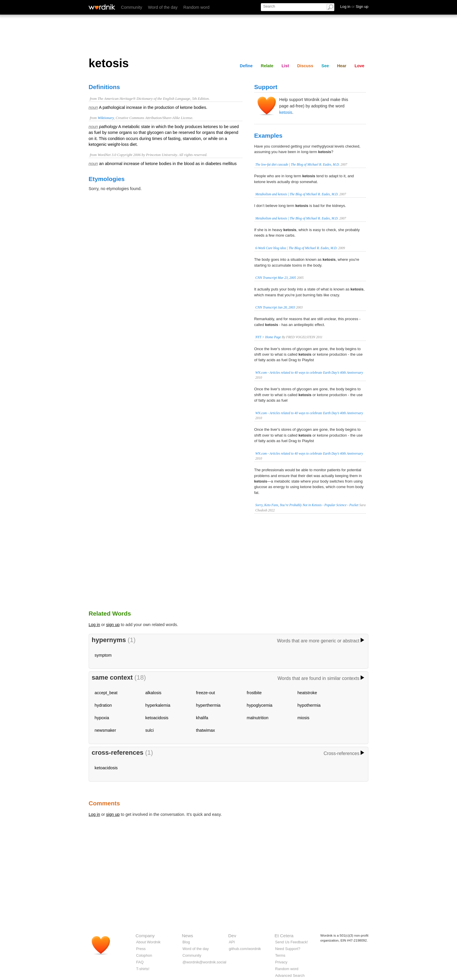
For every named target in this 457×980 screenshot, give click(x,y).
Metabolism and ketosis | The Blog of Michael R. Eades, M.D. (297, 194)
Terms (280, 955)
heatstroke (307, 693)
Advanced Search (290, 975)
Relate (267, 66)
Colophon (144, 955)
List (285, 66)
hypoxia (102, 718)
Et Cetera (284, 936)
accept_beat (106, 693)
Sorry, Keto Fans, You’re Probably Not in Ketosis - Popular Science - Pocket (307, 505)
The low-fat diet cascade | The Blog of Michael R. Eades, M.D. (297, 164)
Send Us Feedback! (291, 942)
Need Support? (288, 949)
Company (145, 936)
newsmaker (106, 730)
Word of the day (163, 7)
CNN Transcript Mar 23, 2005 (276, 278)
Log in (94, 625)
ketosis (286, 112)
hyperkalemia (158, 705)
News (187, 936)
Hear (342, 66)
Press (141, 949)
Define (246, 66)
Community (132, 7)
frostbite (254, 693)
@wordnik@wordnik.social (204, 962)
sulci (150, 730)
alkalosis (153, 693)
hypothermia (309, 705)
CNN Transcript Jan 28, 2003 (275, 307)
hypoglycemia (260, 705)
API (232, 942)
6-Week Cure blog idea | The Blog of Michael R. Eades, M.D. (296, 248)
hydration (103, 705)
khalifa (202, 718)
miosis (304, 718)
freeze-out (206, 693)
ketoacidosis (157, 718)
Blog (186, 942)
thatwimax (206, 730)
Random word (196, 7)
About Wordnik (148, 942)
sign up (113, 625)
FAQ (140, 962)
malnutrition (258, 718)
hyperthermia (208, 705)
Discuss (305, 66)
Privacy (281, 962)
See (325, 66)
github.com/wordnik (245, 949)
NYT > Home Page (268, 337)
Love (359, 66)
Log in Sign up (354, 7)
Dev (232, 936)
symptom (103, 655)
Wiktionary (106, 118)
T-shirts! (143, 969)
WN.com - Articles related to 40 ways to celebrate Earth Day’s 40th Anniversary (309, 373)
